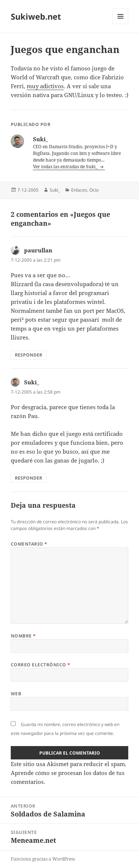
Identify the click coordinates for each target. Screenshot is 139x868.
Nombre (23, 636)
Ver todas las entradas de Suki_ (66, 167)
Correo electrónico (41, 665)
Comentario (29, 544)
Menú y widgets (121, 24)
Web (16, 694)
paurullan (38, 250)
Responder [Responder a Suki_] (29, 478)
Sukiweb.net (36, 16)
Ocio (94, 190)
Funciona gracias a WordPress (43, 859)
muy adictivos (45, 86)
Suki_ (55, 190)
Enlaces (79, 190)
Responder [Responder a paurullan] (29, 355)
